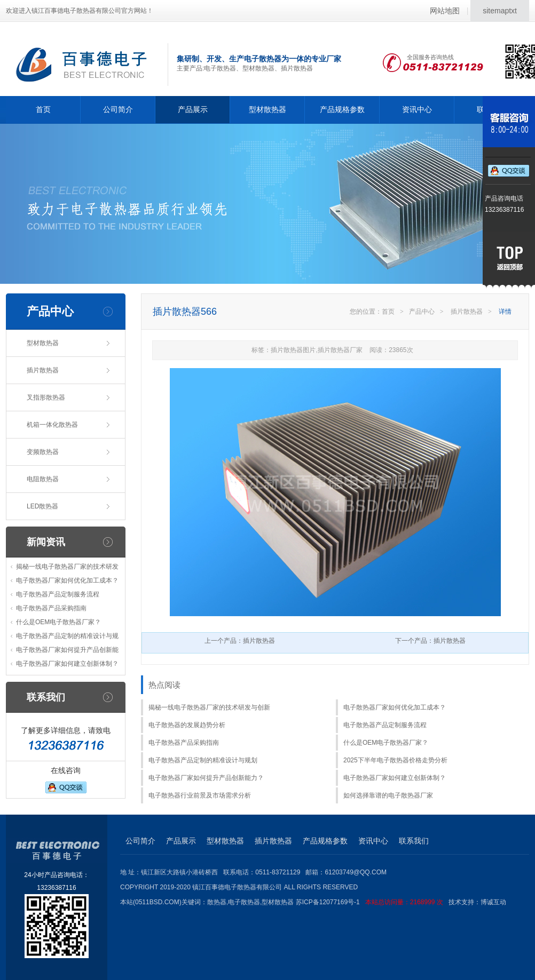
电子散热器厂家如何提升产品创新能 (67, 650)
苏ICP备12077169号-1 (372, 902)
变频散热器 (43, 452)
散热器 (217, 902)
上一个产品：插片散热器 (240, 641)
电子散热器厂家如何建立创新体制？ (67, 664)
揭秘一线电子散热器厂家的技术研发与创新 (209, 707)
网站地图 (445, 11)
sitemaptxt (500, 11)
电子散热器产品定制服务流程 (58, 594)
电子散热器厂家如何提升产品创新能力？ (206, 778)
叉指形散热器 (46, 397)
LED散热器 (42, 506)
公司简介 (118, 109)
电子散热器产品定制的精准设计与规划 (203, 760)
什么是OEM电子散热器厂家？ (58, 622)
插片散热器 (43, 370)
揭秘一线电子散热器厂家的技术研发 (67, 567)
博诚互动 (493, 902)
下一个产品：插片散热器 (430, 641)
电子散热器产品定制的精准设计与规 (67, 636)
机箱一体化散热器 (52, 425)
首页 (43, 109)
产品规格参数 (342, 109)
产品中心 (422, 312)
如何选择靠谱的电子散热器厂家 (388, 795)
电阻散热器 (43, 479)
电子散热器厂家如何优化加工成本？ (67, 580)
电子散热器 (244, 902)
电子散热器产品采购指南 (51, 608)
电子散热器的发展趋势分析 (187, 725)
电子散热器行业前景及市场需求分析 (200, 795)
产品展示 (193, 109)
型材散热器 (267, 109)
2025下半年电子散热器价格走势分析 (395, 760)
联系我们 (414, 841)
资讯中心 (417, 109)
